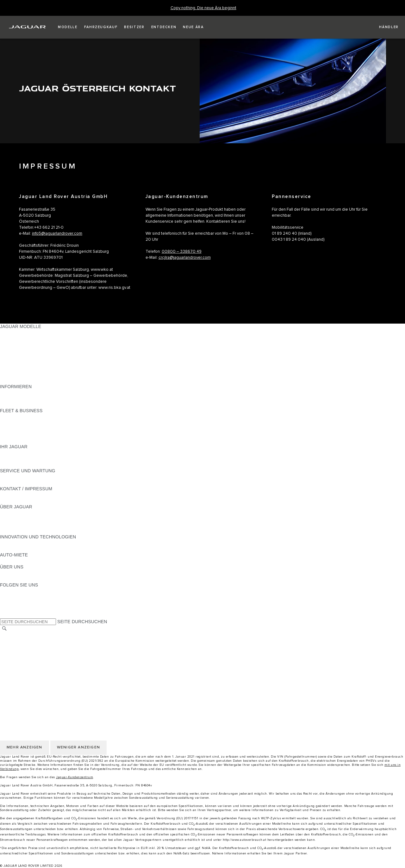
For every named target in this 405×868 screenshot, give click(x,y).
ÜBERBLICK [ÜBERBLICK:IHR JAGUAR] (13, 453)
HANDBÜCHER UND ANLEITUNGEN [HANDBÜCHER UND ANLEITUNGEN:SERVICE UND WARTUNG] (38, 477)
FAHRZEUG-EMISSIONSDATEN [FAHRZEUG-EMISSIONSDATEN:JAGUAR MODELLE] (33, 375)
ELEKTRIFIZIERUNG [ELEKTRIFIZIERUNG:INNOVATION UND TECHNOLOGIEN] (22, 543)
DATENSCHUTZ (17, 659)
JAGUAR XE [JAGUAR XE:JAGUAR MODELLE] (13, 356)
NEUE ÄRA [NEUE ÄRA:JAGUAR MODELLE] (12, 381)
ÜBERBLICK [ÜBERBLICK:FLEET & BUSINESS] (13, 417)
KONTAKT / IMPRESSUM (26, 641)
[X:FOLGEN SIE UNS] (4, 615)
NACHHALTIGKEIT (19, 579)
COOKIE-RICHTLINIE (22, 665)
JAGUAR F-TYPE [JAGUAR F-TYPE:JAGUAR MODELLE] (18, 350)
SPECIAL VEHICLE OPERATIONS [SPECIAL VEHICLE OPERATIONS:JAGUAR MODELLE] (35, 369)
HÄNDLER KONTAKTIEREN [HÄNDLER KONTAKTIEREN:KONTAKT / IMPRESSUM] (29, 501)
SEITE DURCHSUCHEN (82, 622)
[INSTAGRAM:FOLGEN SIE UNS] (16, 591)
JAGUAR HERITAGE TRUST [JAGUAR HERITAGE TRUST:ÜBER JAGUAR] (29, 531)
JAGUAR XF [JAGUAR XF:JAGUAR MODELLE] (13, 363)
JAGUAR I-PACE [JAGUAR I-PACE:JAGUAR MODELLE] (17, 344)
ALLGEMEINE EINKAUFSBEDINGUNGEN (43, 671)
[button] (68, 27)
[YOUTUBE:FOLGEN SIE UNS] (13, 603)
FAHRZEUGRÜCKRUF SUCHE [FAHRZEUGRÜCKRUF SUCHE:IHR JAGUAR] (32, 465)
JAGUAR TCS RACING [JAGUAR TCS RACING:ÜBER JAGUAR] (24, 525)
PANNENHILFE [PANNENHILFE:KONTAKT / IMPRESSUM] (16, 495)
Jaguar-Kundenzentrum (75, 777)
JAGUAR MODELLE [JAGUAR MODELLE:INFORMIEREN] (21, 393)
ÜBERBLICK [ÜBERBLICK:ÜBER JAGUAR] (13, 513)
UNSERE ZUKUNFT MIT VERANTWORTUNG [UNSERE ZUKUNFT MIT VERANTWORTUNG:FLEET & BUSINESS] (47, 429)
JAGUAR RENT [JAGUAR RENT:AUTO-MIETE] (16, 561)
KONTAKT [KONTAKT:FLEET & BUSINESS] (10, 441)
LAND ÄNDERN (16, 635)
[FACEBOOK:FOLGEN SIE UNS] (15, 609)
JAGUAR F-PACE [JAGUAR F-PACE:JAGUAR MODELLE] (18, 332)
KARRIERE (12, 647)
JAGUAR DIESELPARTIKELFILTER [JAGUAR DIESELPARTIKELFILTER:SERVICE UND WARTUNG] (36, 483)
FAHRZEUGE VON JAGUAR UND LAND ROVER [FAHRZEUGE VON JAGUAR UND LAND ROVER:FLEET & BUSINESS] (50, 423)
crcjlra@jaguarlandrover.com (185, 258)
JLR (4, 573)
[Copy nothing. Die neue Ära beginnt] (203, 8)
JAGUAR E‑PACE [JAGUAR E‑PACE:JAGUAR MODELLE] (18, 338)
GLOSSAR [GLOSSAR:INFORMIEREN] (11, 399)
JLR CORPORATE (19, 677)
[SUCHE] (4, 629)
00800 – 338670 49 (182, 252)
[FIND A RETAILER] (383, 27)
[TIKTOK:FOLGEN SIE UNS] (11, 597)
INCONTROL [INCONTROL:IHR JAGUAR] (13, 459)
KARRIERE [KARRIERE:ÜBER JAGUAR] (12, 519)
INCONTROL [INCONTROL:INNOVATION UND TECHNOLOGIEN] (13, 549)
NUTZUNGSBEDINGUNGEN (29, 653)
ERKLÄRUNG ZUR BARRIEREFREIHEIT (42, 683)
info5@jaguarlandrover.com (57, 234)
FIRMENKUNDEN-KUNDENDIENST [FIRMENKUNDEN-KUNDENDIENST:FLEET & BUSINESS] (37, 435)
